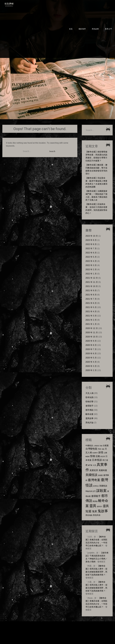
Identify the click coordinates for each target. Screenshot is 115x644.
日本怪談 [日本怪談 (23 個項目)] (97, 460)
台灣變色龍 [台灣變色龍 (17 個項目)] (91, 449)
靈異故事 (89, 418)
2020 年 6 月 (91, 354)
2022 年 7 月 (91, 248)
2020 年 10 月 (92, 337)
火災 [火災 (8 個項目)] (95, 465)
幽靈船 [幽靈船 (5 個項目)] (88, 456)
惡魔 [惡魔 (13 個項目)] (98, 456)
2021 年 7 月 (91, 299)
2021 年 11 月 (92, 282)
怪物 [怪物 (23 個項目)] (93, 456)
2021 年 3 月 (91, 316)
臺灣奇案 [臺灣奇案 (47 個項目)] (94, 480)
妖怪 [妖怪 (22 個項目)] (101, 452)
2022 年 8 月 (91, 244)
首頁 (71, 29)
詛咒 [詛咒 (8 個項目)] (94, 491)
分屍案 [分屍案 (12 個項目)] (106, 445)
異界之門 (108, 29)
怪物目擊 (89, 402)
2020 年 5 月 (91, 358)
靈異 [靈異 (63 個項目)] (93, 506)
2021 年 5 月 (91, 307)
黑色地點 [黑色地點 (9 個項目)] (89, 515)
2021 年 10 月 (92, 286)
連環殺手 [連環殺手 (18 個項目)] (96, 496)
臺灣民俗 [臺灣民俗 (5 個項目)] (96, 486)
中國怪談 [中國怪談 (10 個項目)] (89, 446)
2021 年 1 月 (91, 324)
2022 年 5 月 (91, 257)
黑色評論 (89, 423)
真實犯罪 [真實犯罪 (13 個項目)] (94, 470)
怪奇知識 (89, 397)
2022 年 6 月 (91, 253)
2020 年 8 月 (91, 345)
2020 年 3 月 (91, 366)
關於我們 (82, 29)
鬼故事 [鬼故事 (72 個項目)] (103, 511)
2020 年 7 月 (91, 349)
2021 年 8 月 (91, 295)
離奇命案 (89, 414)
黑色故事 (95, 29)
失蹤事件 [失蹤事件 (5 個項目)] (95, 453)
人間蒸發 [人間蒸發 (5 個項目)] (96, 446)
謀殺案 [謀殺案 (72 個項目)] (101, 491)
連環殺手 (89, 406)
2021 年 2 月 (91, 320)
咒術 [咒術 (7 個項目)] (99, 449)
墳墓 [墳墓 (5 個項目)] (103, 449)
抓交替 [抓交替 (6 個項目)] (103, 456)
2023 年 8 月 (91, 240)
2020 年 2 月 (91, 370)
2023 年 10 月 (92, 236)
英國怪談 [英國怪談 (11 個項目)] (103, 486)
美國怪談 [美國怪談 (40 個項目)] (91, 475)
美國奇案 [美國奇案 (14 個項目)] (103, 470)
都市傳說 (89, 410)
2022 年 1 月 (91, 274)
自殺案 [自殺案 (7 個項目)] (100, 475)
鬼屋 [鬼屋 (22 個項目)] (94, 511)
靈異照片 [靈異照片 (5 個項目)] (100, 507)
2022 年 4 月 (91, 261)
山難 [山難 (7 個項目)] (105, 453)
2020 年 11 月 (92, 333)
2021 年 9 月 (91, 290)
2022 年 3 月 (91, 265)
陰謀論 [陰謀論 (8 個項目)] (95, 501)
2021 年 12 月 (92, 278)
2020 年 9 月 (91, 341)
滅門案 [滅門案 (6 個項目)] (90, 465)
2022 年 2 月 (91, 269)
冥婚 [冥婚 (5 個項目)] (101, 446)
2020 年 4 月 (91, 362)
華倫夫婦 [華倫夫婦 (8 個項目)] (89, 491)
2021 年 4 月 (91, 311)
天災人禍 (89, 393)
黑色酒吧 (17, 4)
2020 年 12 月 (92, 328)
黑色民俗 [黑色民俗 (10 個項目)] (97, 515)
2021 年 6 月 (91, 303)
